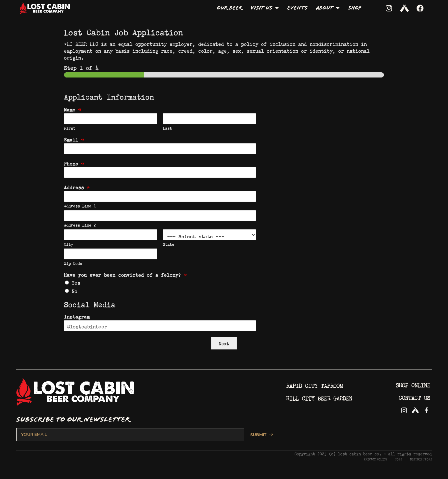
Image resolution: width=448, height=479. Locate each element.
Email (74, 139)
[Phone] (160, 172)
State (169, 244)
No (75, 290)
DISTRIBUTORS (421, 460)
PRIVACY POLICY (375, 460)
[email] (130, 435)
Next (224, 343)
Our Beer (229, 8)
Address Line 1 (80, 205)
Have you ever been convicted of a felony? (125, 274)
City (69, 244)
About (328, 8)
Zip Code (73, 263)
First (70, 128)
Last (167, 128)
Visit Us (265, 8)
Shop (355, 8)
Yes (76, 282)
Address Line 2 (80, 225)
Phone (74, 163)
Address (77, 187)
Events (297, 8)
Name (73, 109)
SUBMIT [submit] (259, 435)
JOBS (399, 460)
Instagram (77, 316)
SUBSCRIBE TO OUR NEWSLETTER (73, 420)
